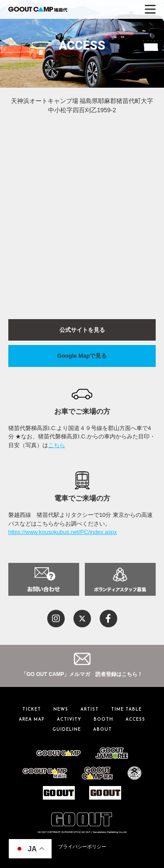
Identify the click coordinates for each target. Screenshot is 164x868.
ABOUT (103, 730)
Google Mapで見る (82, 356)
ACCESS (135, 720)
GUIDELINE (67, 730)
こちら (57, 445)
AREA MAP (32, 720)
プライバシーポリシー (82, 847)
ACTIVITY (69, 720)
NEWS (61, 710)
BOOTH (103, 720)
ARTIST (90, 710)
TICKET (32, 710)
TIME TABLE (126, 710)
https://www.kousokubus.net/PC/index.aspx (63, 532)
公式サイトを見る (82, 330)
